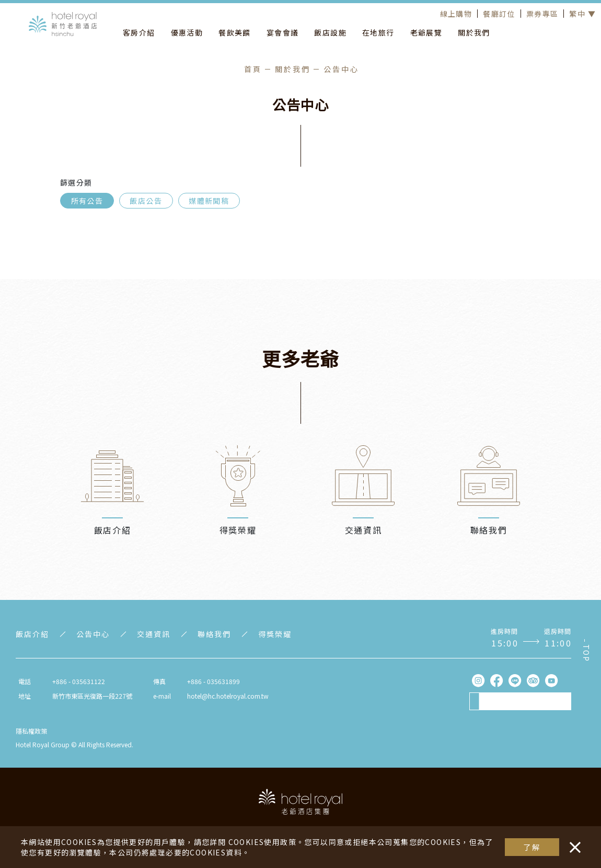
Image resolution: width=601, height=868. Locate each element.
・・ (573, 842)
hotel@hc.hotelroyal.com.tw (228, 696)
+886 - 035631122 (79, 681)
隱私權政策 (31, 731)
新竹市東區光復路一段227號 (92, 696)
